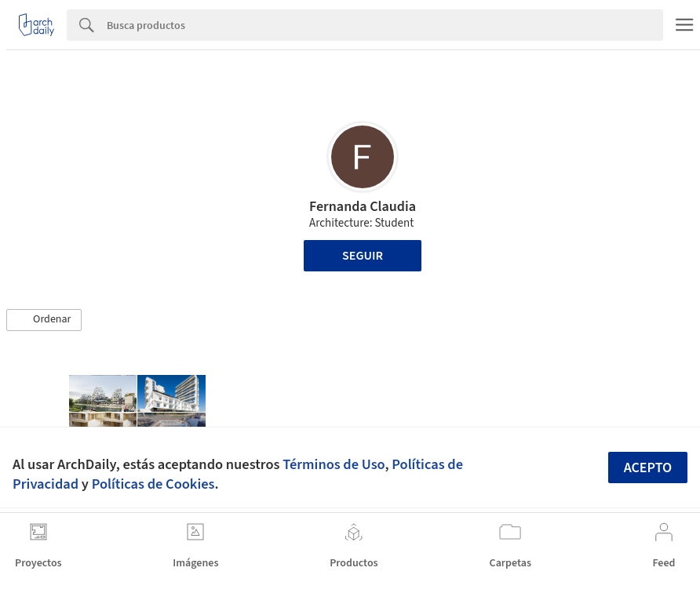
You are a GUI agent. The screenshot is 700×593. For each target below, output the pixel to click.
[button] (44, 320)
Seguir (363, 256)
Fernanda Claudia (363, 207)
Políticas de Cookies (153, 484)
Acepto (648, 468)
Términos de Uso (334, 464)
